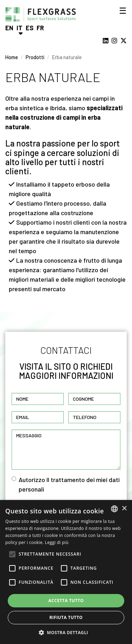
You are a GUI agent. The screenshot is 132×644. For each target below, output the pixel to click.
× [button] (124, 509)
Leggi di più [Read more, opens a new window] (57, 542)
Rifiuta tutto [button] (66, 617)
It (20, 28)
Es (30, 28)
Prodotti (35, 57)
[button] (66, 632)
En (9, 28)
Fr (40, 28)
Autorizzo (66, 484)
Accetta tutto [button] (66, 601)
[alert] (66, 572)
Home (12, 57)
